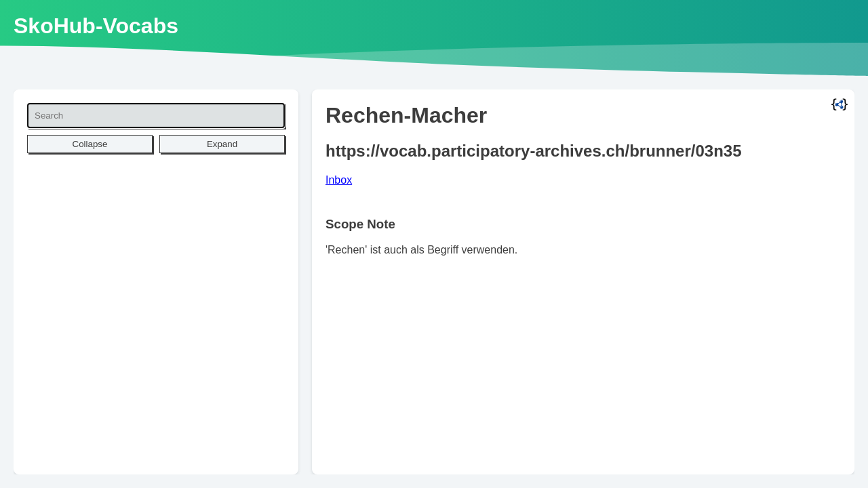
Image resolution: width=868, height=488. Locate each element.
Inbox (339, 180)
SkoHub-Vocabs (96, 26)
